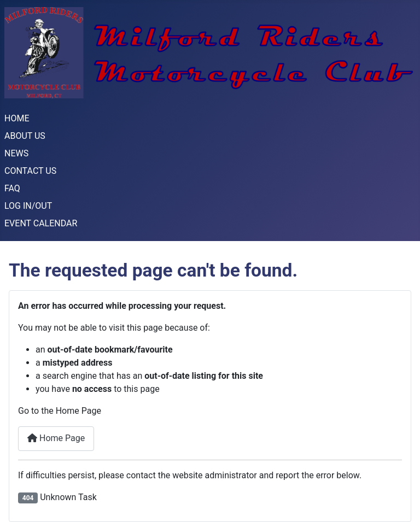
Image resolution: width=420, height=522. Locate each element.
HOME (17, 118)
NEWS (16, 153)
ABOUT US (25, 136)
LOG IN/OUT (28, 206)
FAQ (12, 188)
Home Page (56, 438)
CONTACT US (30, 171)
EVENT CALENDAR (41, 223)
